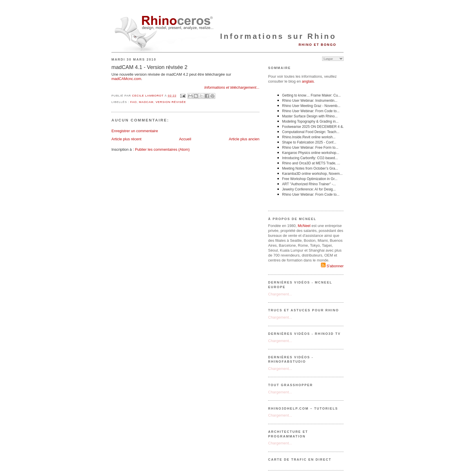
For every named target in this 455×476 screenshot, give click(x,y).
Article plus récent (126, 139)
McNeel (304, 226)
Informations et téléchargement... (232, 87)
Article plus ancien (244, 139)
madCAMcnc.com (126, 79)
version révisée (171, 102)
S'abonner (332, 266)
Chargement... (280, 294)
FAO (134, 102)
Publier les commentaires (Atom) (162, 149)
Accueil (185, 139)
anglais (308, 81)
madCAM (146, 102)
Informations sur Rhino (278, 36)
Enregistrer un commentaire (135, 131)
